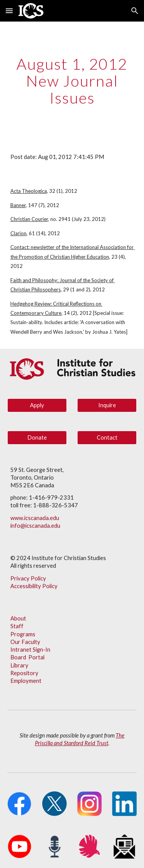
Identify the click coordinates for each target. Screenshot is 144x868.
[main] (72, 81)
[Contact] (107, 437)
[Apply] (37, 405)
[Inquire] (107, 405)
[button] (9, 11)
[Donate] (37, 437)
